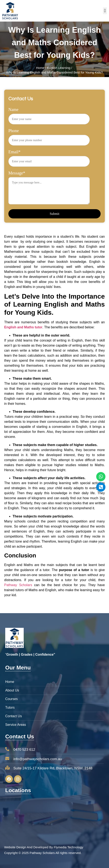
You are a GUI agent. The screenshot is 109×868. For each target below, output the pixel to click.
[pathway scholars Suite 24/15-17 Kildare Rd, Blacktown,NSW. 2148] (54, 818)
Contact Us (14, 716)
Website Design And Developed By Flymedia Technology (44, 847)
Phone (49, 135)
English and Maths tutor (23, 327)
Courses (12, 699)
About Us (12, 690)
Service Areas (16, 725)
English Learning (59, 68)
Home (40, 68)
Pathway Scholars (18, 585)
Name (49, 114)
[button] (105, 11)
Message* (49, 190)
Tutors (10, 707)
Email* (49, 156)
